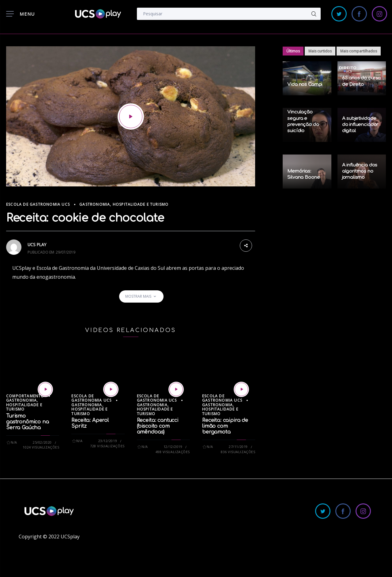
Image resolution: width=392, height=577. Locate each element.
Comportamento (25, 396)
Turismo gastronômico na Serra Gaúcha (28, 422)
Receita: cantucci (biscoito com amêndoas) (158, 426)
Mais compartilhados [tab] (359, 51)
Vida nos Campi (305, 84)
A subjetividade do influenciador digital (360, 125)
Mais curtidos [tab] (320, 51)
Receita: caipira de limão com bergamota (225, 426)
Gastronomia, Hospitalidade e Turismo (124, 204)
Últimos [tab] (293, 51)
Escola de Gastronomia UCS (38, 204)
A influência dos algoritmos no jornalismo (360, 171)
